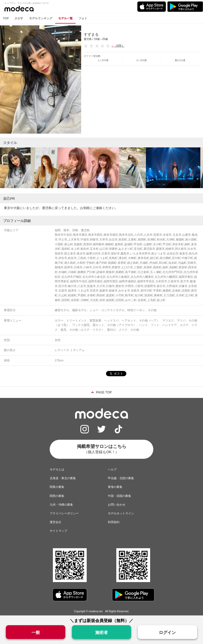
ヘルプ (112, 469)
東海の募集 (115, 487)
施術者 (101, 632)
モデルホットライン (121, 513)
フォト (83, 18)
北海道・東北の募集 (63, 478)
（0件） (119, 46)
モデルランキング (41, 18)
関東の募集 (57, 487)
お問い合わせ (117, 505)
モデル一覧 (65, 18)
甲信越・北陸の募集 (121, 478)
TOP (6, 18)
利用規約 (114, 522)
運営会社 (56, 522)
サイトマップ (58, 531)
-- (112, 46)
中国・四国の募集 (119, 496)
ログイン (167, 632)
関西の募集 (57, 496)
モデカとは (57, 469)
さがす (19, 18)
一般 (36, 632)
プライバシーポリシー (64, 513)
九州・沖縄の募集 (61, 505)
